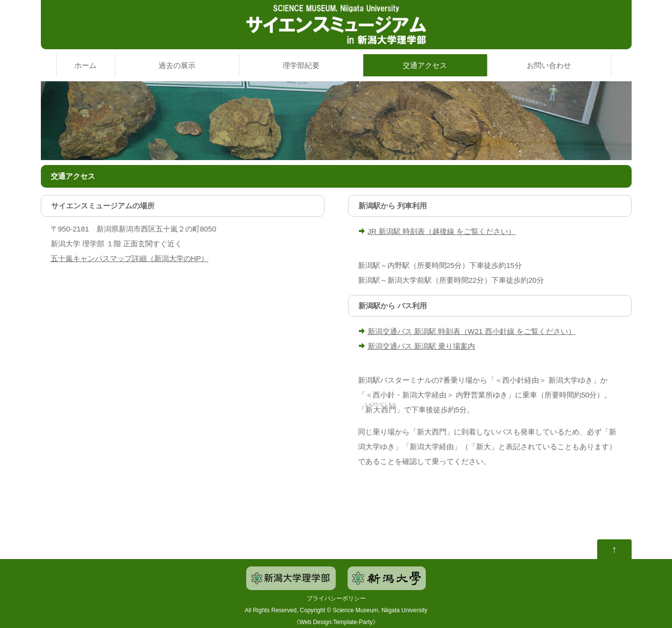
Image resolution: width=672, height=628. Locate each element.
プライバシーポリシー (336, 598)
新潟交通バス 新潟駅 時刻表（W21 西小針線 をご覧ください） (472, 331)
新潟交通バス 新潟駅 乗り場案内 (421, 346)
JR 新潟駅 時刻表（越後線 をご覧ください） (442, 231)
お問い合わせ (549, 65)
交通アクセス (425, 65)
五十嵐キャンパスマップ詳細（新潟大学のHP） (130, 258)
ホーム (85, 65)
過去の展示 (177, 65)
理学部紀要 (301, 65)
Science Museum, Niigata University (380, 610)
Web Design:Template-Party (336, 622)
